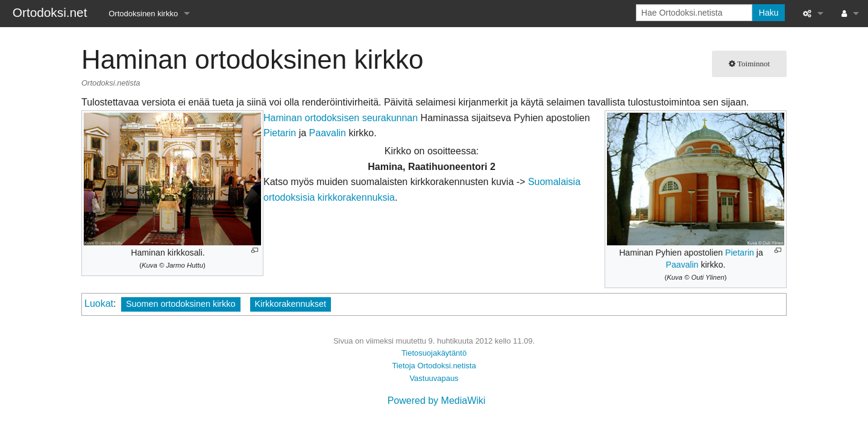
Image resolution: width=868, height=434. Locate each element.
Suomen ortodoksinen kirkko (181, 304)
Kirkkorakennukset (291, 304)
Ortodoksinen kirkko (143, 14)
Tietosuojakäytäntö (434, 353)
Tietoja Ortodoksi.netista (434, 366)
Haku (769, 13)
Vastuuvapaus (434, 378)
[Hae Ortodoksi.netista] (694, 13)
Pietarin (740, 253)
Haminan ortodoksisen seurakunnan (341, 118)
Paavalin (682, 265)
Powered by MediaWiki (437, 401)
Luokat (99, 303)
